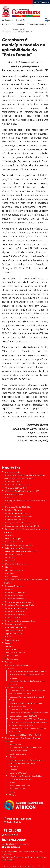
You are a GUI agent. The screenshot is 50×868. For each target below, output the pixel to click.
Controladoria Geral (18, 754)
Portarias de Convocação (16, 592)
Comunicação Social (18, 751)
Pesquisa (9, 589)
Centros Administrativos (15, 494)
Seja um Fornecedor (14, 634)
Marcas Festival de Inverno (16, 564)
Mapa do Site (11, 561)
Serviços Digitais (12, 640)
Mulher (13, 782)
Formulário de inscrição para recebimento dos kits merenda (26, 531)
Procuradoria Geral (17, 789)
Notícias (9, 24)
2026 (27, 867)
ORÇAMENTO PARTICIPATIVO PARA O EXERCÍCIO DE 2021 (26, 581)
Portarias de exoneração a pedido (19, 602)
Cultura (13, 757)
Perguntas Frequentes (14, 586)
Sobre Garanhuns (13, 649)
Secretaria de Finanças (15, 630)
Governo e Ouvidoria (18, 773)
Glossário (9, 536)
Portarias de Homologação (17, 608)
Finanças (13, 770)
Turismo (9, 662)
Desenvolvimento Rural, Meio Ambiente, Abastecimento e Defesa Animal (26, 762)
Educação (14, 767)
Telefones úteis (12, 659)
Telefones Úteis (12, 656)
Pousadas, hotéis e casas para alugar (20, 621)
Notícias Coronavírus (14, 570)
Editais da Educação (14, 510)
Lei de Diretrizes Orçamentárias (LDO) (21, 551)
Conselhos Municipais (14, 687)
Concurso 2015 (12, 498)
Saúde (14, 24)
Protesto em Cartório (14, 624)
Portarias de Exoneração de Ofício (20, 605)
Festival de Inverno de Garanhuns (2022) (22, 526)
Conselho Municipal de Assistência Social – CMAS (27, 699)
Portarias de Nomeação (15, 611)
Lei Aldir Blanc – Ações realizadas (19, 545)
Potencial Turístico (13, 618)
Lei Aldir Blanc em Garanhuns (18, 548)
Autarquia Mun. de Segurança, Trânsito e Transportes (26, 676)
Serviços (9, 637)
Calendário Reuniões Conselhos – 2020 (22, 491)
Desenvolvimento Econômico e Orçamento (24, 738)
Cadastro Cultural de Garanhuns (19, 485)
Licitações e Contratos (15, 555)
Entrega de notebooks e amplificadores (22, 523)
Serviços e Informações (16, 20)
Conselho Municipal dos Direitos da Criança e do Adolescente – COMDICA (28, 724)
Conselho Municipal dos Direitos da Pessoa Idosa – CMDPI (27, 730)
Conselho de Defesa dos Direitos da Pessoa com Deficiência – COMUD (27, 692)
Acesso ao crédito (13, 472)
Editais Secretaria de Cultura (17, 513)
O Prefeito (10, 573)
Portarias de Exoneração (16, 599)
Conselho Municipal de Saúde (22, 710)
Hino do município (13, 539)
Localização (10, 558)
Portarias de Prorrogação (16, 615)
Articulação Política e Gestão (17, 665)
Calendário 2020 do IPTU (16, 488)
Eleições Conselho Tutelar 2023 (19, 517)
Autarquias (10, 668)
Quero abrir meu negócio (16, 627)
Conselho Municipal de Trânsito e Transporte (28, 719)
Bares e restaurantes (14, 482)
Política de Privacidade (18, 819)
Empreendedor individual (16, 520)
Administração (16, 744)
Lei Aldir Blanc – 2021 (14, 542)
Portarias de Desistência (15, 596)
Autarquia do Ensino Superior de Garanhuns (28, 672)
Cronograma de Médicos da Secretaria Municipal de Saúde (25, 502)
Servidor (9, 643)
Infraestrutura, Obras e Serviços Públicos (26, 776)
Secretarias (10, 741)
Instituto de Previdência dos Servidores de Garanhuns (27, 683)
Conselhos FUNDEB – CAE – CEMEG (25, 735)
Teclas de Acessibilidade (15, 653)
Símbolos (9, 646)
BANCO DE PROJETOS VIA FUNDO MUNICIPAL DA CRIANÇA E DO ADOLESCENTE (25, 477)
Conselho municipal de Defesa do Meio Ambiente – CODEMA (26, 705)
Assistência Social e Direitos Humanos (25, 748)
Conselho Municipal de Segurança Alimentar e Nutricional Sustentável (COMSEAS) (28, 714)
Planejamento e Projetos (20, 786)
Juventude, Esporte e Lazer (21, 779)
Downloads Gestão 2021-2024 (18, 507)
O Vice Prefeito (12, 577)
